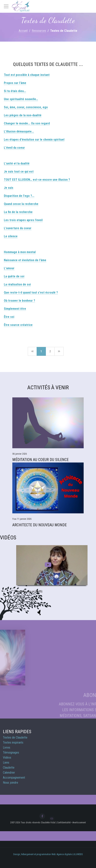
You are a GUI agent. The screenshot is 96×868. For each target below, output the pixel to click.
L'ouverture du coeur (18, 228)
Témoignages (11, 753)
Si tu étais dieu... (15, 91)
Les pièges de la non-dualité (23, 115)
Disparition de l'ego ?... (19, 196)
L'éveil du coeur (14, 148)
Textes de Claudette (15, 737)
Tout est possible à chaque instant (27, 75)
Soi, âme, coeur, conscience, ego (26, 107)
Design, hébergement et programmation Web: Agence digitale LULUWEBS (48, 854)
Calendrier (9, 773)
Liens (6, 763)
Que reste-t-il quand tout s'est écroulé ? (31, 293)
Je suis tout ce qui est (19, 172)
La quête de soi (14, 276)
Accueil (23, 31)
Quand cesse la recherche (21, 204)
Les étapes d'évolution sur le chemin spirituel (34, 140)
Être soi (9, 317)
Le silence (11, 236)
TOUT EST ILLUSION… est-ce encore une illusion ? (37, 180)
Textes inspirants (13, 743)
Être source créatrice (18, 325)
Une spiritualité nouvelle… (21, 99)
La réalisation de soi (17, 284)
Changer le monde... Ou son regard (27, 123)
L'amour (9, 268)
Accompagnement (14, 778)
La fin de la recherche (18, 212)
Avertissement (79, 823)
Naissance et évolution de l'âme (25, 260)
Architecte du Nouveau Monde (40, 525)
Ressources (39, 31)
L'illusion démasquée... (19, 131)
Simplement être (15, 309)
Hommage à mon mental (20, 252)
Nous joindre (11, 783)
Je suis (9, 188)
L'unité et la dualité (17, 163)
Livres (7, 748)
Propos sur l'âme (15, 83)
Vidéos (7, 758)
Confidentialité (64, 823)
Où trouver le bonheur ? (19, 301)
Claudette (9, 768)
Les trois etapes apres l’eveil (23, 220)
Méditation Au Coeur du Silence (40, 460)
